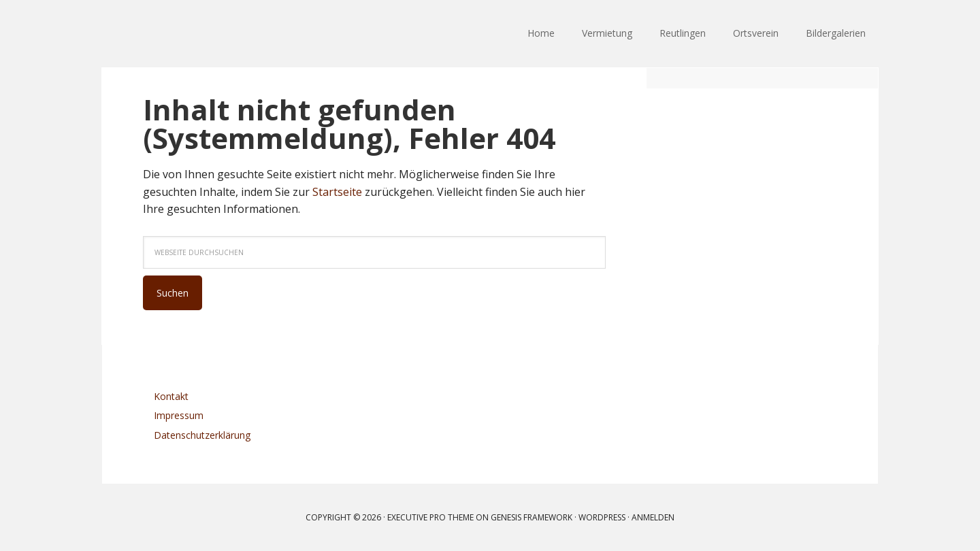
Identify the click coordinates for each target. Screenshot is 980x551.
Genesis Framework (532, 517)
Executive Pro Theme (430, 517)
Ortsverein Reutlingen (191, 34)
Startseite (337, 192)
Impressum (179, 415)
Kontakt (171, 396)
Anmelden (653, 517)
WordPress (602, 517)
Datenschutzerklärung (202, 435)
